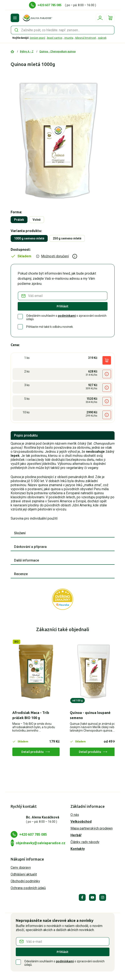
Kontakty (78, 849)
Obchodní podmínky (25, 881)
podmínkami (67, 316)
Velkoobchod (81, 822)
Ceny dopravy (21, 868)
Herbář (76, 835)
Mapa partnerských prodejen (92, 828)
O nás (75, 815)
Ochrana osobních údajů (28, 888)
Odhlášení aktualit (24, 874)
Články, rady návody (85, 842)
